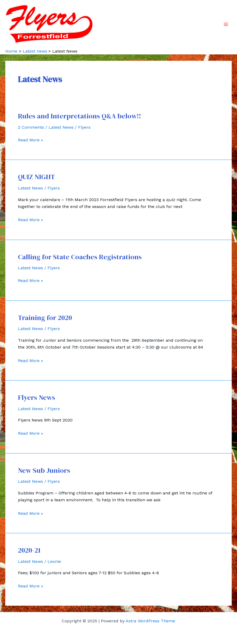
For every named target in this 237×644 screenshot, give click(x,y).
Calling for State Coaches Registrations (80, 257)
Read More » (30, 140)
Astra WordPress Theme (150, 621)
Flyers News (37, 397)
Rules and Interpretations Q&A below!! (79, 116)
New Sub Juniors (44, 470)
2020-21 (29, 550)
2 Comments (31, 127)
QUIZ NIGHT (36, 177)
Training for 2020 (45, 318)
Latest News (61, 127)
